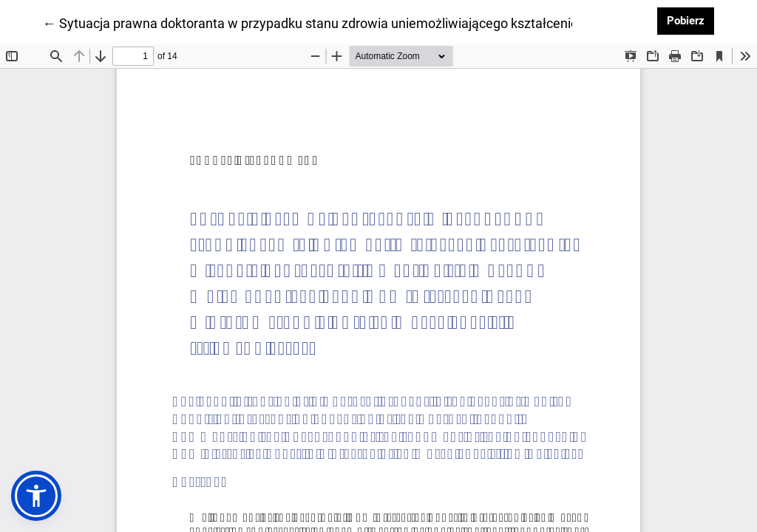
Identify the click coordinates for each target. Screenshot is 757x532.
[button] (36, 496)
